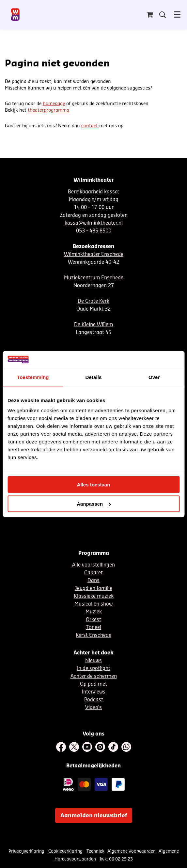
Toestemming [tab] (33, 377)
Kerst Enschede (93, 635)
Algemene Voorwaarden (132, 851)
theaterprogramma (48, 110)
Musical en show (93, 604)
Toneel (93, 628)
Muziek (94, 612)
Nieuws (93, 661)
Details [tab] (94, 377)
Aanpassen (94, 504)
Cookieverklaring (65, 851)
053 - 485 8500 (94, 231)
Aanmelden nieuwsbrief (94, 816)
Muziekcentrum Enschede (94, 278)
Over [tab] (154, 377)
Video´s (93, 708)
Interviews (94, 692)
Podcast (94, 700)
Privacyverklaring (26, 851)
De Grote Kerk (93, 301)
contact (90, 126)
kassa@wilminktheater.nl (94, 223)
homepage (54, 104)
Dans (93, 581)
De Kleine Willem (93, 325)
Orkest (93, 620)
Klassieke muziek (94, 596)
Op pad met (93, 684)
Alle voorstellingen (93, 565)
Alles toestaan (94, 485)
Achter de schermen (94, 676)
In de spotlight (94, 669)
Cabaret (93, 573)
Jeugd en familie (93, 588)
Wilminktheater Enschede (94, 254)
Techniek (95, 851)
